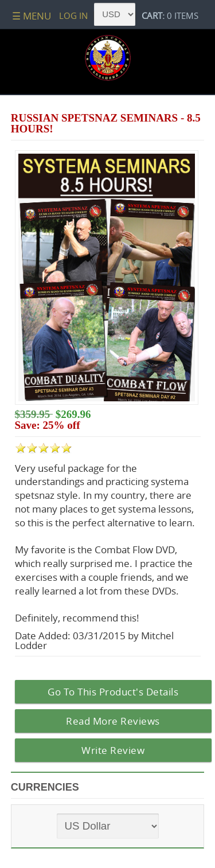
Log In (73, 15)
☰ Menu (32, 16)
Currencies (45, 787)
